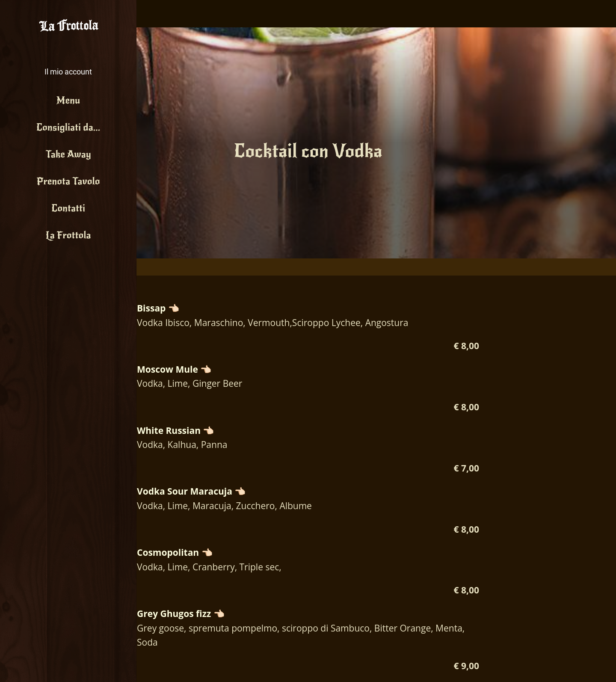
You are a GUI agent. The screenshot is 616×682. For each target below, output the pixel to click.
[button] (68, 64)
